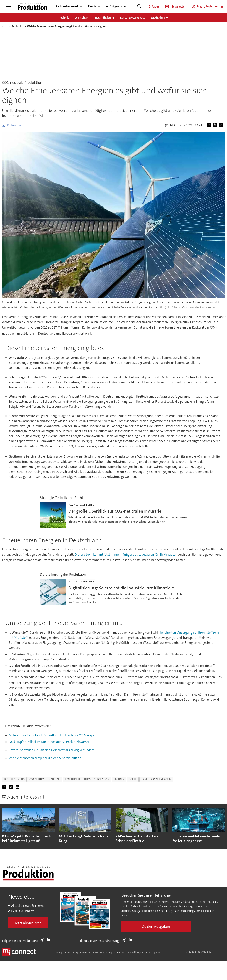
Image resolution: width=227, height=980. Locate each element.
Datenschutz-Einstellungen (128, 953)
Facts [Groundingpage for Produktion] (158, 953)
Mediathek (158, 18)
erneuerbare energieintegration (87, 779)
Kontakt (149, 953)
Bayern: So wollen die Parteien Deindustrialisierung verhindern (52, 750)
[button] (218, 825)
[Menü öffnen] (9, 6)
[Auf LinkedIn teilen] (222, 125)
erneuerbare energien (156, 779)
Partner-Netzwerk (67, 6)
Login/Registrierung (210, 6)
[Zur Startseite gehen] (32, 6)
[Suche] (139, 6)
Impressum (85, 953)
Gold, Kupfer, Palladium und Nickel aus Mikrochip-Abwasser (49, 742)
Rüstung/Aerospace (133, 18)
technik (119, 779)
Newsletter (178, 6)
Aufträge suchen (117, 6)
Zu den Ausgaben (156, 926)
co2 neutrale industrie (45, 779)
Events (92, 6)
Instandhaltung (104, 18)
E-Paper (154, 6)
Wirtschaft (82, 18)
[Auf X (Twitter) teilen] (216, 125)
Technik (64, 18)
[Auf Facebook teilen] (210, 125)
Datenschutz (70, 953)
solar (133, 779)
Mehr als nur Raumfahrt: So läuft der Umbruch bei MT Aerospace (53, 735)
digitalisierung (14, 779)
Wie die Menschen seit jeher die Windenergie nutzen (45, 758)
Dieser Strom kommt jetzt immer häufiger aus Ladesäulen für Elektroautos (126, 555)
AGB (58, 953)
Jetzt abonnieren (28, 923)
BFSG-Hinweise (102, 953)
